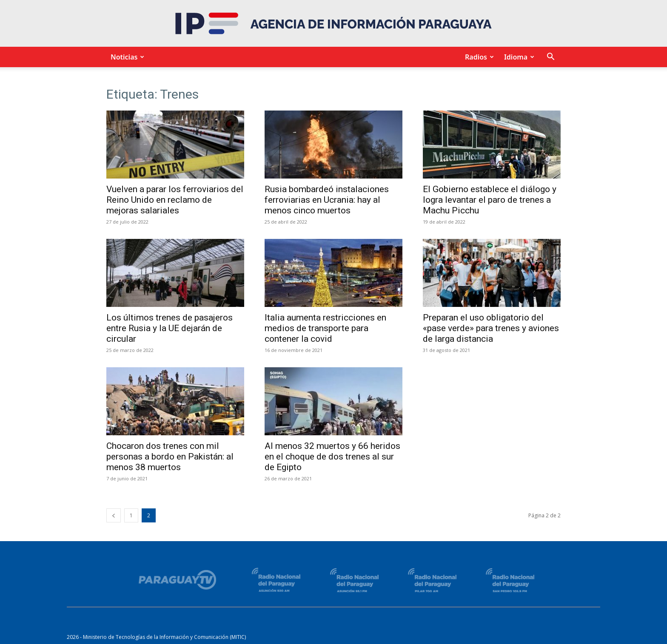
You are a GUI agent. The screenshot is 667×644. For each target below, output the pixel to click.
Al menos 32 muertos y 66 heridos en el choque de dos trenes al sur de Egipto (332, 457)
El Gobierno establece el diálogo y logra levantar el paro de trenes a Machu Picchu (490, 200)
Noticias (126, 57)
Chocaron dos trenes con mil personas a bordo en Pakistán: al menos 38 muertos (170, 457)
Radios (478, 57)
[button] (550, 58)
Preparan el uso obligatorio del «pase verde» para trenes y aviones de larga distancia (491, 328)
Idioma (518, 57)
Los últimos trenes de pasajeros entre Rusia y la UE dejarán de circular (170, 328)
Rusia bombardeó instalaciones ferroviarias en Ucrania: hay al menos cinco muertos (327, 200)
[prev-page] (114, 515)
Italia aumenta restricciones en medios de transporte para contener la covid (325, 328)
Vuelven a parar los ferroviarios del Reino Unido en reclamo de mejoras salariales (175, 200)
